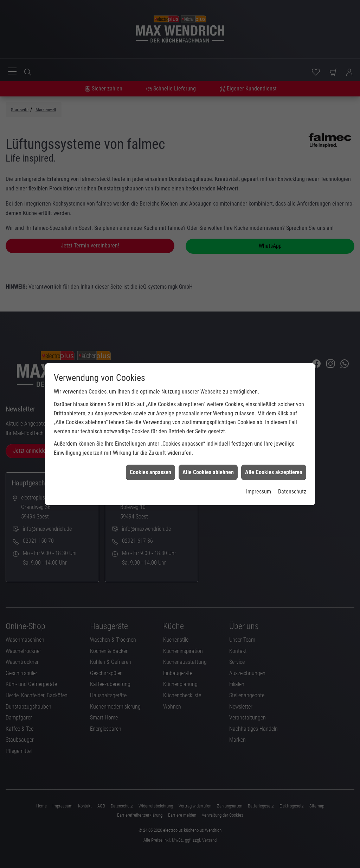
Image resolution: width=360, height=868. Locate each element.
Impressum (259, 443)
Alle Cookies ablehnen (208, 423)
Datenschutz (292, 443)
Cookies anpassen (150, 423)
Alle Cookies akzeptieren (274, 423)
